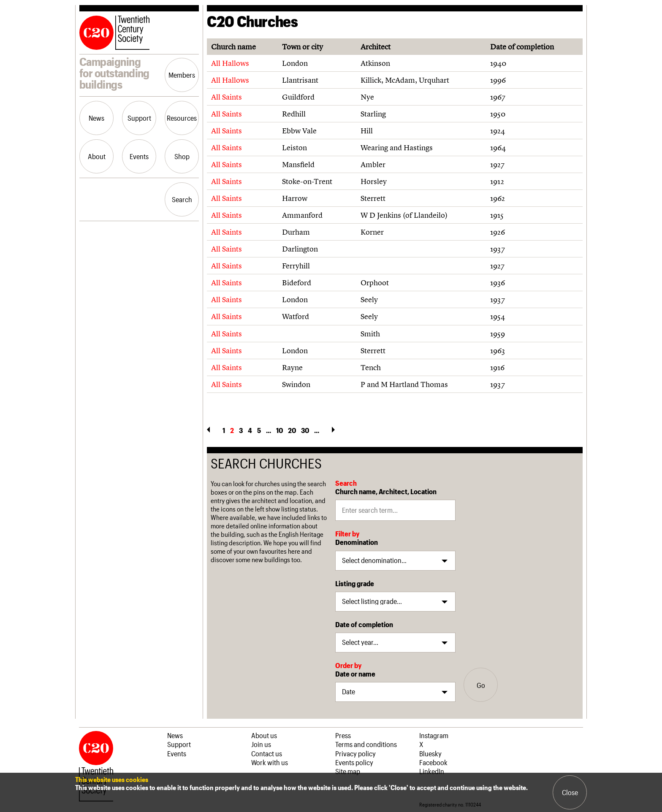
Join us (261, 744)
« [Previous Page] (208, 430)
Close (570, 792)
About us (264, 735)
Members (182, 75)
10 (279, 430)
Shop (182, 156)
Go (481, 685)
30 (305, 430)
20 (292, 430)
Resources (182, 118)
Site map (348, 771)
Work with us (270, 762)
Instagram (434, 735)
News (96, 118)
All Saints (227, 97)
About (97, 156)
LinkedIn (432, 771)
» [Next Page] (333, 430)
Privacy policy (355, 753)
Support (139, 118)
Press (343, 735)
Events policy (354, 762)
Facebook (433, 762)
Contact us (267, 753)
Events (139, 156)
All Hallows (230, 63)
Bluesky (430, 753)
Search (182, 199)
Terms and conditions (366, 744)
